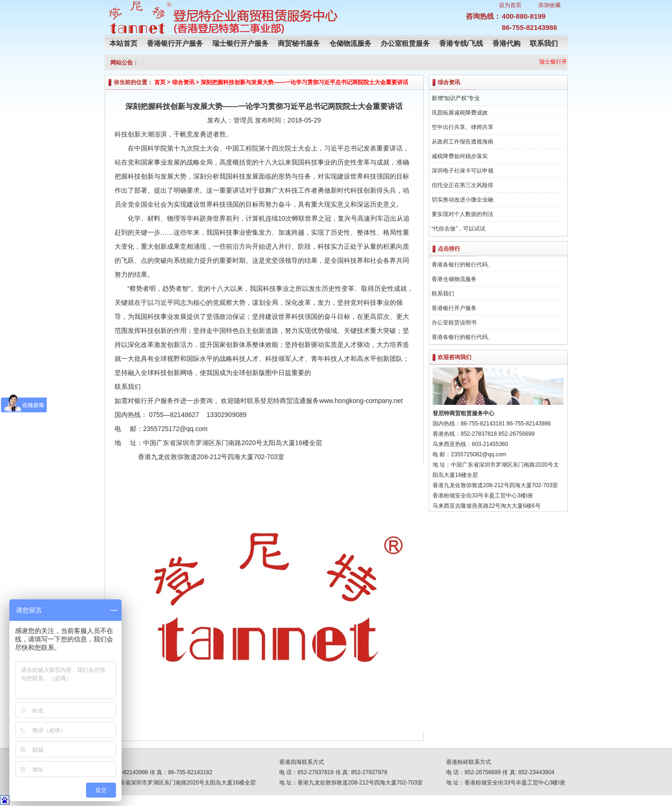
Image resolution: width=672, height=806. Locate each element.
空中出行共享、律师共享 (462, 127)
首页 (160, 82)
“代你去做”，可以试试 (459, 229)
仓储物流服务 (350, 43)
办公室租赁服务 (405, 43)
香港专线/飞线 (461, 43)
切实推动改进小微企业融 (462, 200)
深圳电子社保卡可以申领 (462, 171)
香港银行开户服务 (175, 43)
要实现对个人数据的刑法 (462, 214)
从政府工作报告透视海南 (462, 142)
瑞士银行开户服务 (240, 43)
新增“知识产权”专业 (456, 98)
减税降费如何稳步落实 (460, 156)
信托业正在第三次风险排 (462, 185)
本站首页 (123, 43)
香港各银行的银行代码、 (462, 265)
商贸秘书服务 (299, 43)
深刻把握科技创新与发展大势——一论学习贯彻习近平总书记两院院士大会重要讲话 (304, 82)
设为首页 (510, 5)
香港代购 (506, 43)
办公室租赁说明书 (454, 323)
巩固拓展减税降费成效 (460, 113)
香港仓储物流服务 (454, 279)
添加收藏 (549, 5)
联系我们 (544, 43)
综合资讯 (183, 82)
